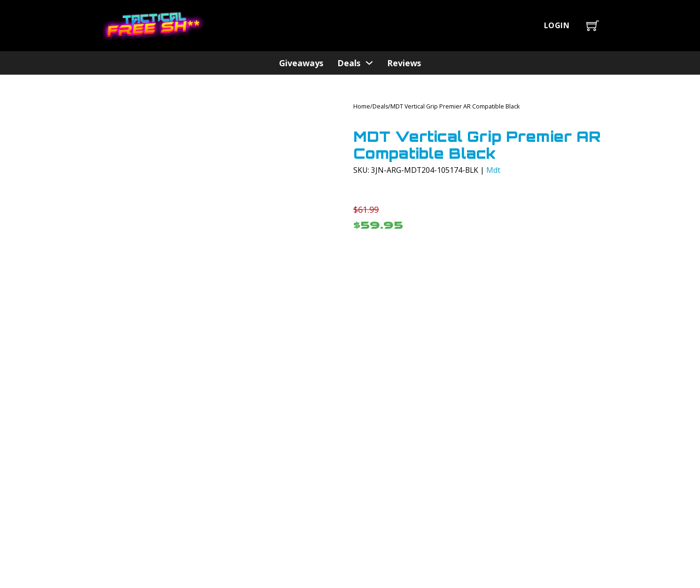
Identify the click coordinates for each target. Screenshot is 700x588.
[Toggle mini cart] (593, 26)
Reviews (404, 63)
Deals (349, 63)
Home (362, 106)
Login (557, 25)
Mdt (493, 170)
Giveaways (301, 63)
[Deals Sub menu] (369, 63)
